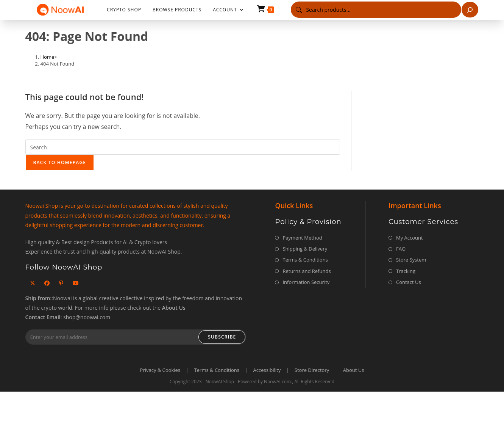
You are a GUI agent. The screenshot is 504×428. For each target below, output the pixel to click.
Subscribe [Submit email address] (222, 337)
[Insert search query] (183, 147)
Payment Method (302, 238)
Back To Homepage (60, 162)
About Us (354, 370)
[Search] (470, 10)
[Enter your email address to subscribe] (136, 337)
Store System (411, 260)
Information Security (306, 282)
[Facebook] (47, 283)
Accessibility (267, 370)
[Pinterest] (61, 283)
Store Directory (312, 370)
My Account (410, 238)
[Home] (48, 57)
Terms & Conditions (305, 260)
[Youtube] (76, 283)
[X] (33, 283)
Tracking (406, 271)
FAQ (401, 249)
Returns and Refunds (307, 271)
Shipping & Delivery (305, 249)
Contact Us (409, 282)
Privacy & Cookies (160, 370)
